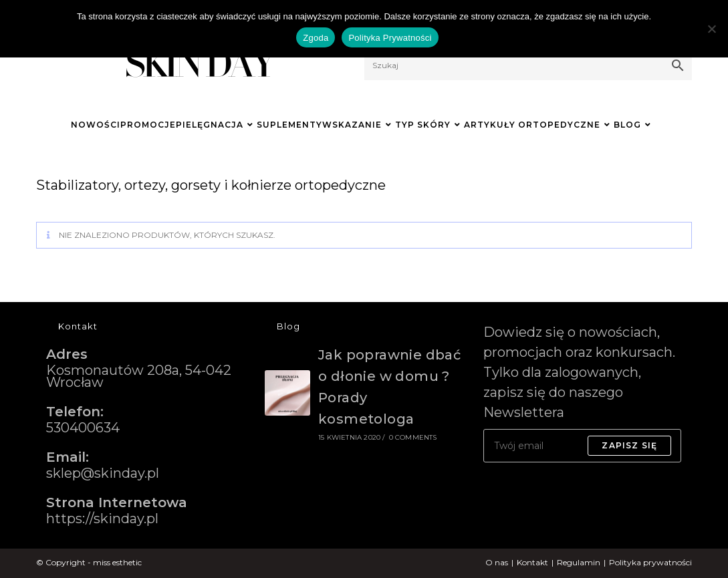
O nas (497, 562)
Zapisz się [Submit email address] (629, 445)
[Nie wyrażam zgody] (711, 29)
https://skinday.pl (102, 519)
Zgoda (316, 38)
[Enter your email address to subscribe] (583, 446)
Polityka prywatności (650, 562)
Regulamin (579, 562)
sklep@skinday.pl (103, 473)
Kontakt (532, 562)
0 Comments (413, 437)
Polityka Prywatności (390, 38)
